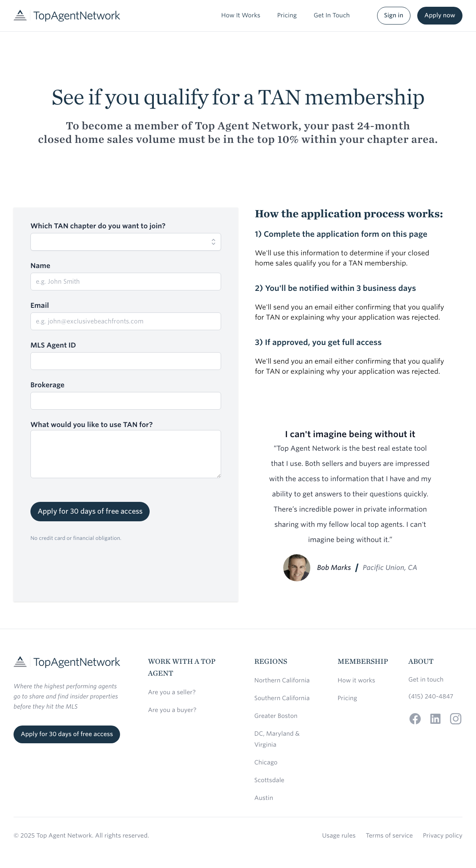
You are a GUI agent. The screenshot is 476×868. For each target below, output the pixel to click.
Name (40, 266)
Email (40, 305)
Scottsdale (269, 780)
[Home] (67, 16)
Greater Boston (276, 716)
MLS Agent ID (53, 345)
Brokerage (48, 385)
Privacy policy (443, 836)
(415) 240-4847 (431, 697)
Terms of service (389, 836)
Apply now (440, 16)
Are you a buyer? (172, 710)
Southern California (282, 698)
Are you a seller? (172, 693)
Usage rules (339, 836)
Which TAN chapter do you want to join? (98, 226)
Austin (264, 798)
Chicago (266, 763)
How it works (357, 681)
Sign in (394, 16)
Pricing (347, 698)
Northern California (282, 681)
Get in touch (426, 680)
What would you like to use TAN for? (92, 425)
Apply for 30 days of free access (90, 511)
